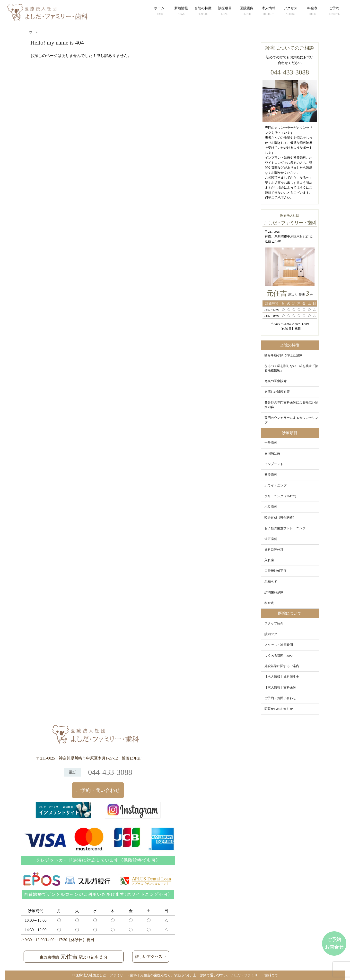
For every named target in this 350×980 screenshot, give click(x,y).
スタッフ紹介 (274, 623)
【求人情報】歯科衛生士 (282, 677)
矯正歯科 (271, 539)
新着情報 (181, 11)
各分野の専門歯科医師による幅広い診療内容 (291, 405)
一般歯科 (271, 443)
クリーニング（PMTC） (281, 496)
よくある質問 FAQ (278, 656)
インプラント (274, 464)
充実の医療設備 (276, 381)
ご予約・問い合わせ (98, 790)
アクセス (290, 11)
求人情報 (269, 11)
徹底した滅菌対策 (277, 392)
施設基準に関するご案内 (282, 666)
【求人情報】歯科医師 (280, 687)
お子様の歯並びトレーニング (285, 528)
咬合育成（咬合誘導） (280, 518)
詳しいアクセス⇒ (151, 957)
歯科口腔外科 (274, 550)
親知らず (271, 582)
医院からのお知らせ (279, 709)
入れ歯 (269, 560)
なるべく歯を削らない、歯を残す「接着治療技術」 (291, 368)
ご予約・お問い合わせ (280, 698)
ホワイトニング (276, 485)
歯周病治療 (272, 454)
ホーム (159, 11)
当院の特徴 (203, 11)
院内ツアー (272, 634)
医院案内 (247, 11)
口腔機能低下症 (276, 571)
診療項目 (225, 11)
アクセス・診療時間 (279, 645)
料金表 (312, 11)
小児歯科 (271, 507)
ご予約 (334, 11)
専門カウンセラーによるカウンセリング (291, 420)
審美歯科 (271, 475)
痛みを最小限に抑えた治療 (283, 355)
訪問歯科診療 (274, 592)
